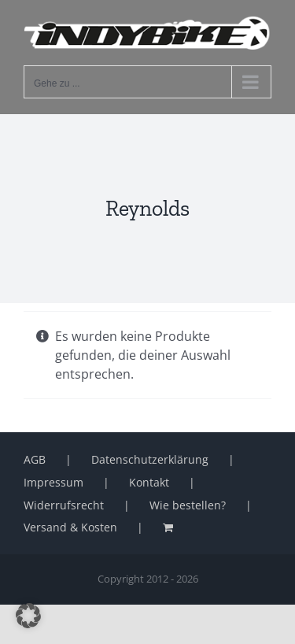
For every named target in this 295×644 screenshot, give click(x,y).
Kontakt (149, 482)
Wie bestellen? (188, 505)
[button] (28, 616)
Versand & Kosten (70, 527)
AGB (35, 459)
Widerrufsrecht (64, 505)
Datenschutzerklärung (150, 459)
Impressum (53, 482)
